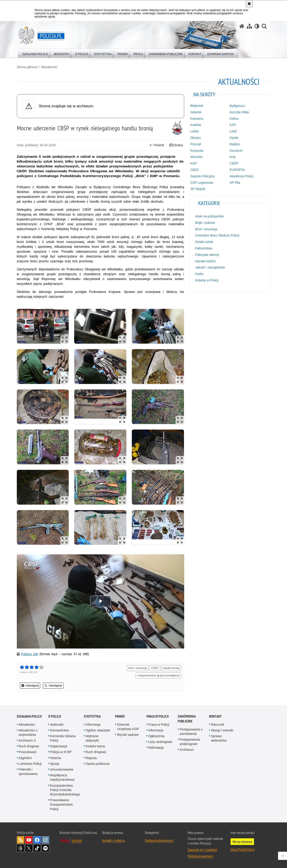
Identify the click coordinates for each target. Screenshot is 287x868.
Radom (235, 144)
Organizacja (59, 746)
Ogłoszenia (156, 736)
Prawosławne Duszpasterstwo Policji (62, 804)
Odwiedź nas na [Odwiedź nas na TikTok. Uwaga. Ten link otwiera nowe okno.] (37, 848)
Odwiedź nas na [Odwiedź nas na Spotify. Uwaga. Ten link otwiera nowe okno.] (45, 848)
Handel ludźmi (205, 261)
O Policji (55, 716)
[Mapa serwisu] (249, 26)
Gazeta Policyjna (202, 176)
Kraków (196, 125)
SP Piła (235, 183)
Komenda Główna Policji (63, 738)
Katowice (197, 119)
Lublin (194, 131)
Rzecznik (217, 725)
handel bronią (171, 668)
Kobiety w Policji (207, 280)
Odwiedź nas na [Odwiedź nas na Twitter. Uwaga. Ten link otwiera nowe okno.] (29, 848)
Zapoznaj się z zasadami (202, 850)
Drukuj (176, 145)
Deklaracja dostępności (159, 840)
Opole (234, 138)
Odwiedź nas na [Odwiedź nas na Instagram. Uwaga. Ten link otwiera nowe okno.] (45, 840)
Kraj (232, 157)
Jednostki (57, 725)
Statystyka (92, 716)
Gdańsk (196, 112)
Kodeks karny (95, 746)
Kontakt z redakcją (113, 840)
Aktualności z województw (28, 732)
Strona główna (27, 67)
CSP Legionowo (202, 183)
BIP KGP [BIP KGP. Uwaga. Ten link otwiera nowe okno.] (77, 841)
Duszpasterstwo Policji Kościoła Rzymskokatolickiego (65, 790)
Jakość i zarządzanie (210, 267)
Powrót (157, 145)
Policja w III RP (61, 752)
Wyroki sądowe (128, 735)
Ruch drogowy (29, 746)
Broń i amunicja (206, 229)
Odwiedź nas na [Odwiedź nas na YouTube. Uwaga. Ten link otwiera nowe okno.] (29, 840)
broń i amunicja (138, 668)
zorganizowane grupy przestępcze (158, 675)
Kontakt (215, 716)
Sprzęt (55, 764)
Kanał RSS (21, 840)
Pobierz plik (30, 654)
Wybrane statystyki (92, 738)
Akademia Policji (241, 176)
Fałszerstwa (204, 248)
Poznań (196, 144)
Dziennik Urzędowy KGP (128, 727)
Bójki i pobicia (205, 223)
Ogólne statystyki (98, 730)
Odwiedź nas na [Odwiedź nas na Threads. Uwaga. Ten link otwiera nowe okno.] (21, 848)
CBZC (195, 170)
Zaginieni (25, 758)
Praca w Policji (158, 716)
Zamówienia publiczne (187, 719)
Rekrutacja (156, 748)
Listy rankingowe (160, 742)
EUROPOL (237, 170)
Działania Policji (29, 716)
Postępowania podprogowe (190, 742)
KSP (233, 125)
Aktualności (49, 67)
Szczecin (236, 151)
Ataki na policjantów (209, 216)
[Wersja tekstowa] (257, 26)
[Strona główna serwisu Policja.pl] (242, 26)
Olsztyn (196, 138)
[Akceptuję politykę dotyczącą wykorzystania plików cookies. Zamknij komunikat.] (249, 4)
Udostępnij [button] (30, 686)
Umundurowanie (62, 769)
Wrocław (196, 157)
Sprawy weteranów (219, 738)
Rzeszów (197, 151)
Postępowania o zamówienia (191, 732)
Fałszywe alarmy (207, 255)
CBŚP (155, 668)
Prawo (120, 716)
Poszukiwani (28, 752)
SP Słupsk (198, 189)
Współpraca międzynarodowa (62, 777)
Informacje (93, 725)
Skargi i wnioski (222, 730)
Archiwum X (27, 740)
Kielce (234, 119)
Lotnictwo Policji (30, 764)
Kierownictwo (59, 730)
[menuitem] (35, 53)
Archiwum (187, 750)
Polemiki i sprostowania (28, 772)
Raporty (91, 758)
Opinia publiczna (98, 764)
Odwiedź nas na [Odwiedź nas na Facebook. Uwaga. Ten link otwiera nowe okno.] (37, 840)
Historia (55, 758)
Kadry (199, 274)
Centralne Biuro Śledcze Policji (217, 235)
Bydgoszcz (237, 106)
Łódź (233, 131)
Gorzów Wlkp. (240, 112)
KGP (194, 163)
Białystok (197, 106)
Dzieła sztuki (204, 242)
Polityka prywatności (200, 856)
